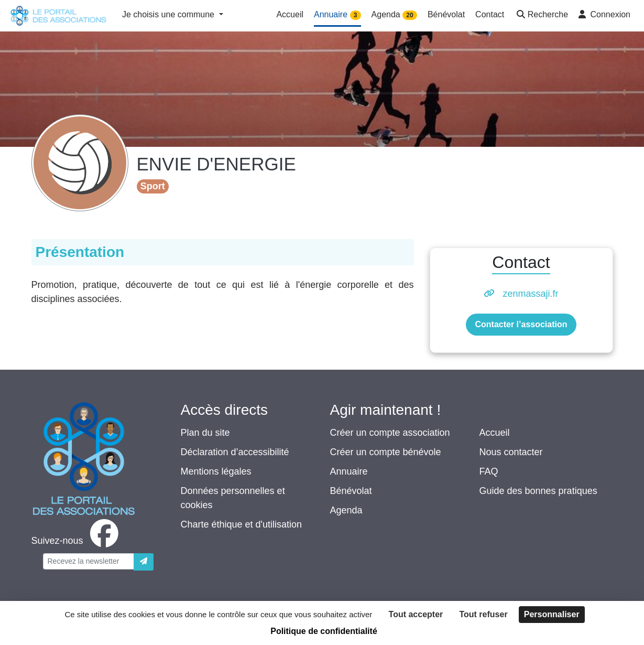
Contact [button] (490, 14)
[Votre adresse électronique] (89, 561)
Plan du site (205, 433)
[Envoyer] (144, 562)
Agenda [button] (394, 15)
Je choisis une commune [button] (170, 14)
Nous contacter (511, 452)
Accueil (495, 433)
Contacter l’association (521, 324)
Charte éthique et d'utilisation (242, 524)
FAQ (489, 471)
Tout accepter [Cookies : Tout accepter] (416, 614)
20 (410, 15)
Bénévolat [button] (446, 14)
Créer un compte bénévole (386, 452)
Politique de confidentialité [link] (324, 631)
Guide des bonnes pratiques (538, 491)
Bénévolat (351, 491)
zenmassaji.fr (530, 294)
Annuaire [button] (337, 15)
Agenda (346, 510)
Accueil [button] (290, 14)
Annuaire (349, 471)
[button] (541, 15)
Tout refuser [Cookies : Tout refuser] (483, 614)
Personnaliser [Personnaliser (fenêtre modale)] (552, 614)
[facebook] (77, 541)
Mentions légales (216, 471)
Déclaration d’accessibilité (235, 452)
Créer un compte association (390, 433)
